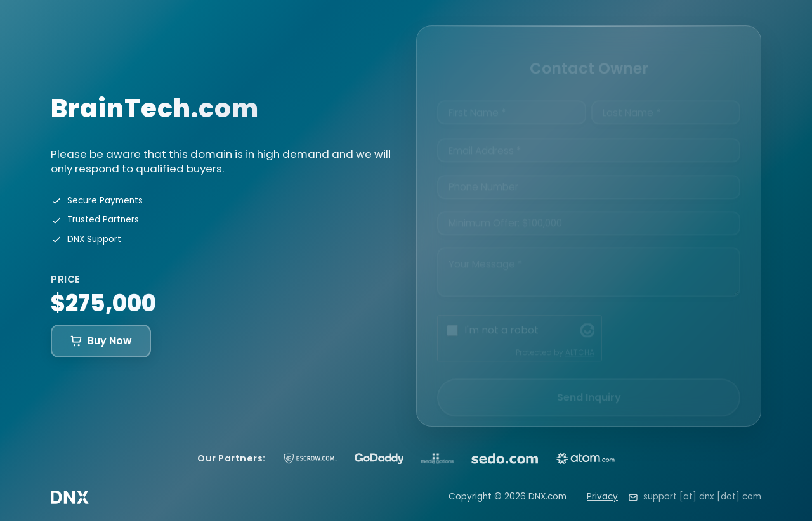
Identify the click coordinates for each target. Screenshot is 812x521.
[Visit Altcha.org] (587, 319)
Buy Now (101, 341)
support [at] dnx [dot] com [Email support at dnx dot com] (702, 497)
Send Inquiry (589, 386)
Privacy (602, 497)
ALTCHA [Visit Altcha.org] (580, 341)
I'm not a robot (501, 319)
